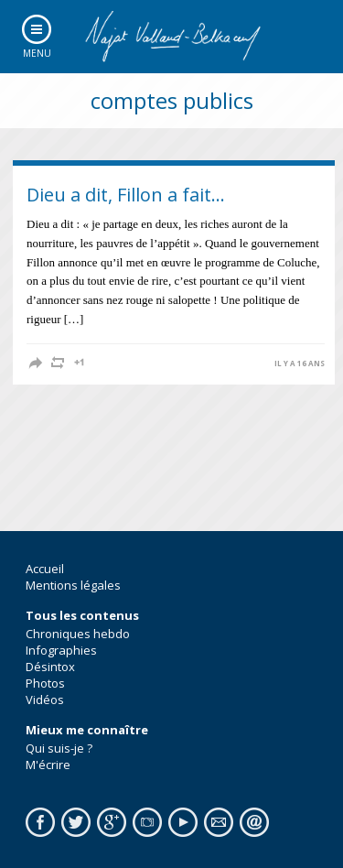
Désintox (50, 667)
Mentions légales (73, 585)
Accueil (45, 569)
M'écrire (48, 765)
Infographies (61, 650)
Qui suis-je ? (59, 748)
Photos (45, 683)
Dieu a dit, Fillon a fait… (126, 195)
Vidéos (45, 700)
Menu (37, 53)
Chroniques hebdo (78, 634)
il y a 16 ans (300, 363)
